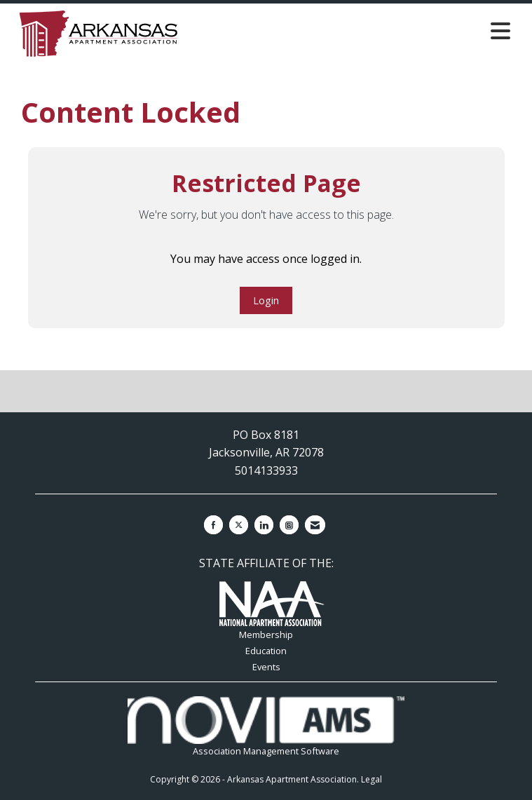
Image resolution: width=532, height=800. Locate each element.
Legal (371, 779)
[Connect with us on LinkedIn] (264, 525)
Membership (266, 635)
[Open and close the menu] (365, 30)
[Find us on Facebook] (213, 525)
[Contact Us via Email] (315, 525)
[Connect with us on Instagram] (289, 525)
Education (266, 651)
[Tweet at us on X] (239, 525)
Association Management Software (266, 727)
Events (266, 667)
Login (266, 300)
